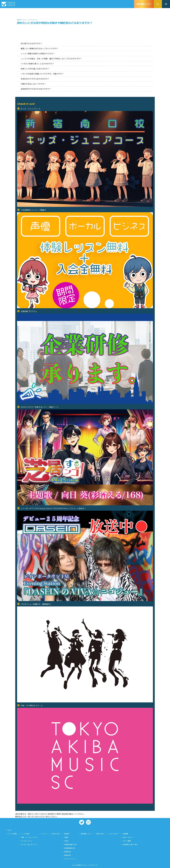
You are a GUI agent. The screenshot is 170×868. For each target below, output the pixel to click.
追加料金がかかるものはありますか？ (36, 89)
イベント (44, 834)
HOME (9, 830)
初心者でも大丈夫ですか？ (31, 44)
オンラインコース (70, 859)
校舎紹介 (67, 834)
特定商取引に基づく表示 (130, 845)
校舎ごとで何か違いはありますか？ (35, 69)
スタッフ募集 (127, 841)
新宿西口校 (68, 855)
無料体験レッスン (144, 4)
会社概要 (125, 834)
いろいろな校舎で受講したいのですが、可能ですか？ (42, 74)
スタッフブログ (113, 834)
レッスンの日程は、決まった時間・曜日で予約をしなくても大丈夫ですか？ (51, 59)
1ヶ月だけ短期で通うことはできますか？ (37, 64)
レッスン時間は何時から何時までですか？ (38, 54)
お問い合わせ (100, 834)
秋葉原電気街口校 (70, 848)
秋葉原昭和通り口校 (70, 845)
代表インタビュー (128, 837)
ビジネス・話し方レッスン (29, 845)
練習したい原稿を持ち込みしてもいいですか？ (40, 49)
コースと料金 (25, 834)
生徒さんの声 (56, 834)
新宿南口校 (68, 852)
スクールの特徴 (12, 834)
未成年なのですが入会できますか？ (35, 79)
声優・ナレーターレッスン (29, 837)
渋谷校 (66, 841)
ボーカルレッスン (26, 841)
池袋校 (66, 837)
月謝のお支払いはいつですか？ (33, 84)
